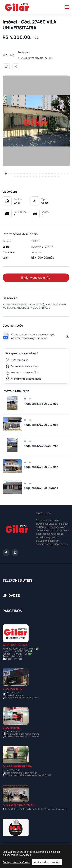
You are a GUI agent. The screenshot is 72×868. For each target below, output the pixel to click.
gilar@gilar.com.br (14, 695)
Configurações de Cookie (16, 862)
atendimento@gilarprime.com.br (22, 734)
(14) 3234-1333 (12, 770)
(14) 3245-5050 (13, 731)
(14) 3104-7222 (13, 692)
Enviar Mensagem (36, 278)
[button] (5, 173)
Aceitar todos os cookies (47, 862)
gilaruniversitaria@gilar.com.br (21, 773)
